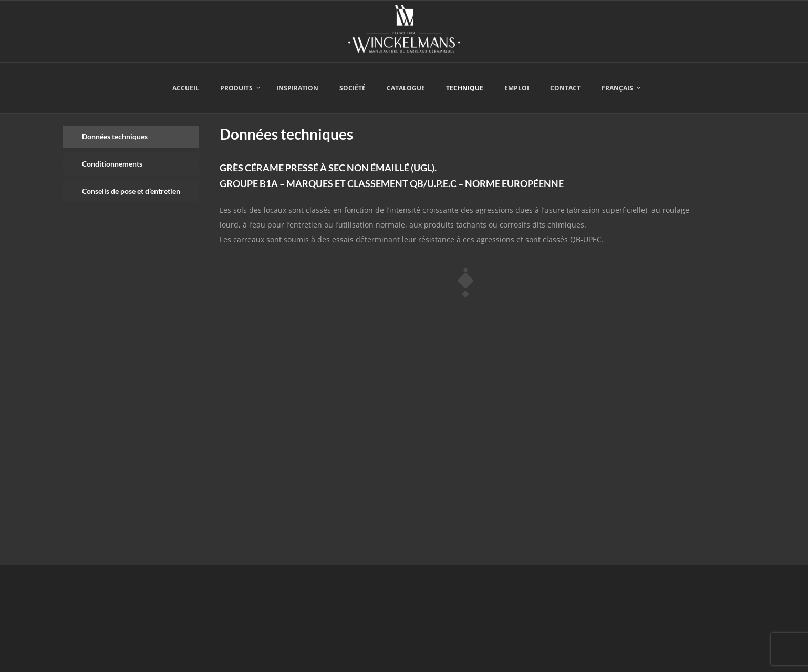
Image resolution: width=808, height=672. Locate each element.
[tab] (131, 137)
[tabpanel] (465, 332)
